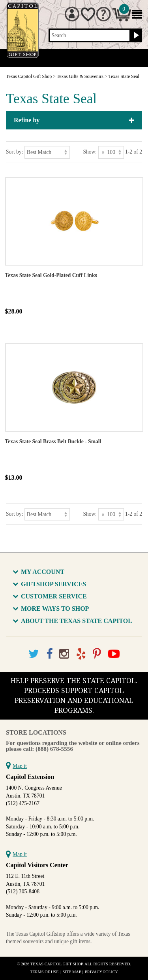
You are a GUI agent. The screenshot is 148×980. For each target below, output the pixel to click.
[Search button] (135, 36)
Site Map (72, 972)
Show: (90, 152)
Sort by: (14, 152)
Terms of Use (44, 972)
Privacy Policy (101, 972)
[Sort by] (47, 152)
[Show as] (111, 152)
